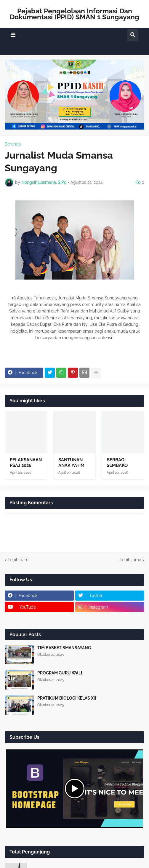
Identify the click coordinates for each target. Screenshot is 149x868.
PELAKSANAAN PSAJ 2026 (26, 463)
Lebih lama (130, 560)
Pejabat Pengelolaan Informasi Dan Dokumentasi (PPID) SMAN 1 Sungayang (74, 14)
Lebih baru (18, 560)
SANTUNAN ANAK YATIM (71, 463)
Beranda (13, 144)
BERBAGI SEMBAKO (117, 463)
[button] (13, 35)
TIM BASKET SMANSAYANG (64, 648)
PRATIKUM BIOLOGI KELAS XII (67, 698)
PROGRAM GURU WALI (60, 673)
